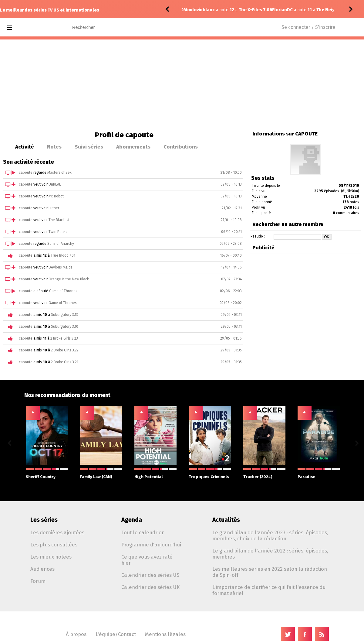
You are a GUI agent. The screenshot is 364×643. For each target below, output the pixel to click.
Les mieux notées (51, 557)
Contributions (181, 147)
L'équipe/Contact (116, 634)
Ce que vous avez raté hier (147, 560)
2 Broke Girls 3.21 (65, 362)
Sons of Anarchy (61, 244)
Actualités (226, 520)
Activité (25, 147)
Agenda (132, 520)
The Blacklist (59, 220)
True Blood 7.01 (63, 255)
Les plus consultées (54, 545)
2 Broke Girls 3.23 (64, 338)
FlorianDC (194, 10)
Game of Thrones (63, 291)
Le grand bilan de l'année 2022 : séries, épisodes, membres (270, 554)
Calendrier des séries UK (150, 587)
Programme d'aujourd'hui (151, 545)
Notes (54, 147)
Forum (38, 581)
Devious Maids (61, 267)
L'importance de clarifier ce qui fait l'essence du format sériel (269, 590)
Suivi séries (89, 147)
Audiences (42, 569)
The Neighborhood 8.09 (253, 10)
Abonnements (133, 147)
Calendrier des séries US (150, 575)
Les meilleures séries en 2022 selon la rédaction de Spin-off (270, 572)
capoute (26, 173)
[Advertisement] (182, 85)
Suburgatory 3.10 (65, 327)
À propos (76, 634)
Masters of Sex (59, 173)
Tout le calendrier (143, 532)
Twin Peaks (58, 232)
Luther (54, 208)
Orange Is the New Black (69, 279)
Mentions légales (165, 634)
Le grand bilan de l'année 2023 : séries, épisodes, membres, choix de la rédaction (270, 535)
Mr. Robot (56, 196)
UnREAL (55, 184)
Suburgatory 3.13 (64, 315)
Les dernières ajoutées (57, 532)
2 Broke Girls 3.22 (65, 350)
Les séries (44, 520)
